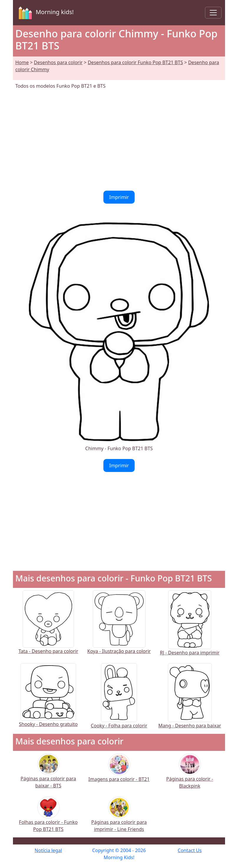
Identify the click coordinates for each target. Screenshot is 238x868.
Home (22, 62)
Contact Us (190, 850)
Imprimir (119, 197)
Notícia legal (48, 850)
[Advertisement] (119, 140)
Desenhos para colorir (58, 62)
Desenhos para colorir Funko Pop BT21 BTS (135, 62)
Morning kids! (45, 13)
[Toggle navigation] (213, 13)
